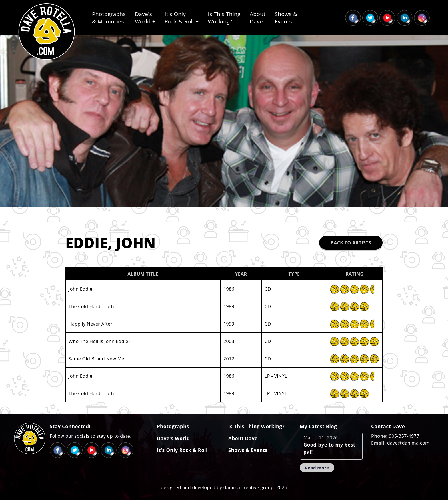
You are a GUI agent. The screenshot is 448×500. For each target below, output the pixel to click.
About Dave (243, 438)
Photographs (173, 426)
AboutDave (258, 18)
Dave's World (173, 438)
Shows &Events (286, 18)
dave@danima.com (408, 443)
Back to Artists (351, 243)
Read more (317, 468)
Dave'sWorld (145, 18)
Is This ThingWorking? (224, 18)
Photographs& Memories (109, 18)
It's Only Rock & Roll (182, 450)
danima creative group (249, 487)
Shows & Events (248, 450)
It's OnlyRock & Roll (182, 18)
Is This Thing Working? (256, 426)
